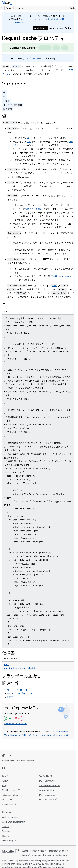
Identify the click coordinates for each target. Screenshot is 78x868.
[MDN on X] (13, 768)
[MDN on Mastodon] (18, 768)
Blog (4, 786)
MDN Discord (46, 795)
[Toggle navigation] (73, 3)
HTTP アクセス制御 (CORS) (21, 693)
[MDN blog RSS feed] (23, 768)
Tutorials (6, 831)
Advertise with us (10, 795)
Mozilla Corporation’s (17, 861)
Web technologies (11, 817)
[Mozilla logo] (10, 851)
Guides (5, 827)
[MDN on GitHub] (4, 768)
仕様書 (7, 101)
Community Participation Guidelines (49, 855)
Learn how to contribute (16, 724)
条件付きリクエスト (35, 209)
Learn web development (14, 822)
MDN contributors (61, 731)
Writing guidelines (47, 790)
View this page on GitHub (16, 735)
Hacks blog (8, 841)
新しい (30, 138)
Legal (25, 855)
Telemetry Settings (58, 851)
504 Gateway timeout (61, 276)
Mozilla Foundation (60, 861)
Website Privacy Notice (33, 851)
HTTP (10, 697)
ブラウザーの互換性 (13, 105)
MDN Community (47, 781)
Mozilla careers (10, 790)
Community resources (49, 786)
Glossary (6, 836)
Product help (8, 804)
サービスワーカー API (18, 690)
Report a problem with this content (49, 735)
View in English (40, 28)
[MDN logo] (8, 755)
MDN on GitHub (47, 800)
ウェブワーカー (32, 58)
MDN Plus (7, 800)
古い (29, 142)
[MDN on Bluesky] (8, 768)
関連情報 (8, 109)
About (5, 781)
